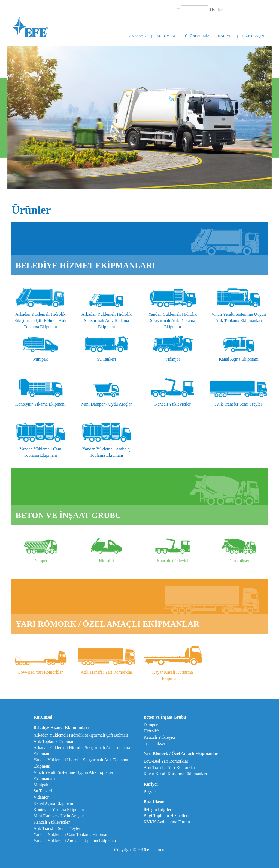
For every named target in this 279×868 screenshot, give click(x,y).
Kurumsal (43, 717)
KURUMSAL (166, 36)
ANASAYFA (139, 36)
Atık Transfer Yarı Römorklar (169, 767)
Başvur (150, 792)
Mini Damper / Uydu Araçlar (59, 816)
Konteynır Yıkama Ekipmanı (59, 810)
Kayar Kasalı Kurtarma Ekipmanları (175, 774)
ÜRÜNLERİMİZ (197, 36)
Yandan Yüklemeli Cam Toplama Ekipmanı (72, 834)
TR (212, 9)
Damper (151, 725)
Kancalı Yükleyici (159, 737)
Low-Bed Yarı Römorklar (166, 761)
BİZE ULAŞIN (253, 36)
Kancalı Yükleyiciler (52, 822)
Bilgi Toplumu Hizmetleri (166, 816)
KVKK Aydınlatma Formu (167, 822)
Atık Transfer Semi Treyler (57, 828)
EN (221, 9)
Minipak (41, 785)
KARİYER (226, 36)
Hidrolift (151, 731)
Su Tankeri (43, 791)
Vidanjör (41, 797)
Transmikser (154, 743)
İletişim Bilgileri (158, 809)
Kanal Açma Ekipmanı (53, 803)
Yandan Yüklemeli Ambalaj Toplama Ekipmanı (75, 841)
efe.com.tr (156, 850)
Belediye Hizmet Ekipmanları (61, 727)
